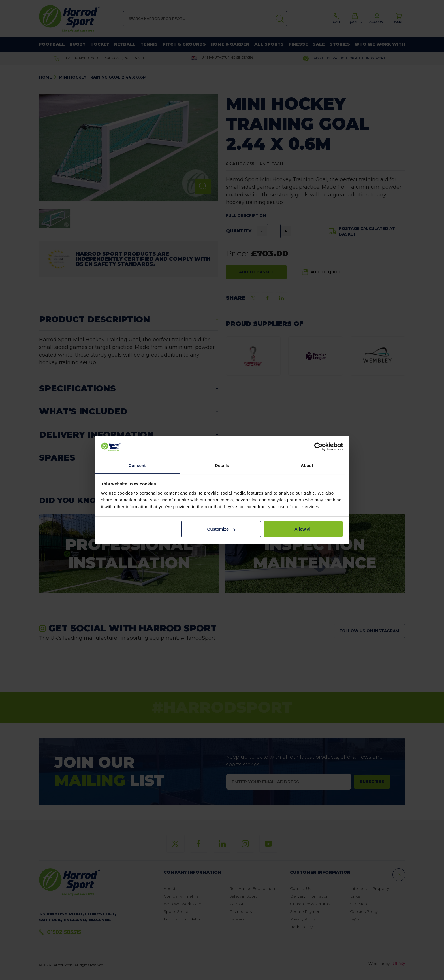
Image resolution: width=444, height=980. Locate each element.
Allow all (303, 529)
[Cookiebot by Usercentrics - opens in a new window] (318, 447)
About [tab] (307, 465)
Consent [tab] (137, 465)
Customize (221, 529)
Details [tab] (222, 465)
